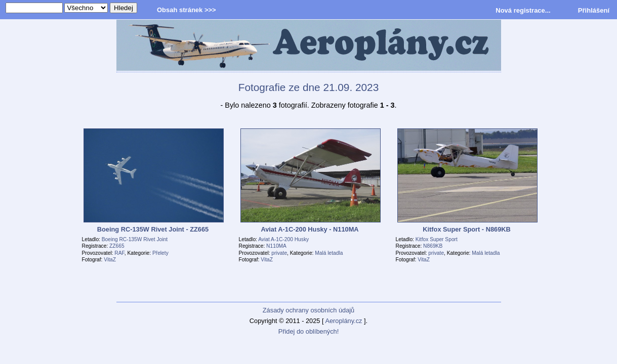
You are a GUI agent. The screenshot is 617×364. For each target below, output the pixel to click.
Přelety (160, 253)
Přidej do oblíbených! (309, 331)
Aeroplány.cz (343, 321)
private (279, 253)
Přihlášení (594, 10)
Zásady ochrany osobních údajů (308, 310)
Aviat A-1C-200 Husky (283, 239)
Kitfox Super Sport (437, 239)
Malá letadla (329, 253)
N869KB (433, 246)
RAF (119, 253)
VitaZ (110, 260)
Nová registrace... (523, 10)
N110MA (276, 246)
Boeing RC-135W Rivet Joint (135, 239)
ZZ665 (117, 246)
